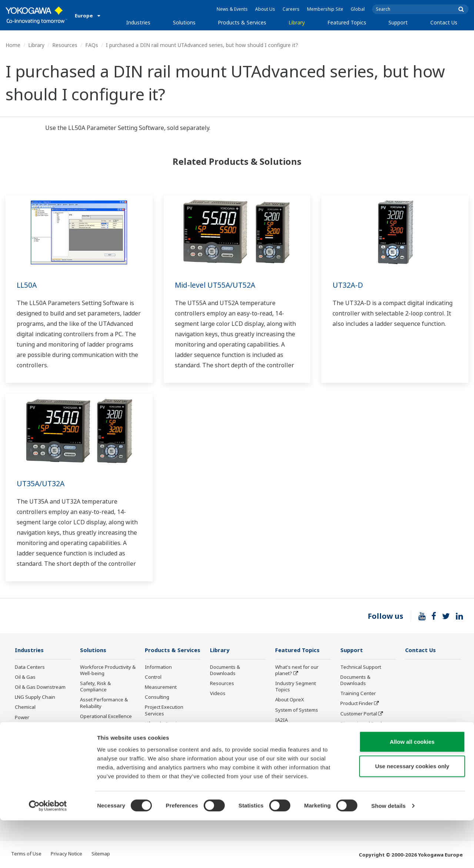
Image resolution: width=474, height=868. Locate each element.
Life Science (158, 745)
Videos (218, 694)
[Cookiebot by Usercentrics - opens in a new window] (48, 854)
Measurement (161, 698)
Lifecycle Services (165, 735)
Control (153, 688)
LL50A (27, 285)
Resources (65, 45)
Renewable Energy (36, 728)
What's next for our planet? (297, 670)
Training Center (358, 694)
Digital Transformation (301, 730)
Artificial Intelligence (298, 740)
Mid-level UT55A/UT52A (216, 285)
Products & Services (242, 22)
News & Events (232, 9)
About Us (265, 9)
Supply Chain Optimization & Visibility (106, 752)
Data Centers (30, 667)
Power (22, 717)
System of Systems (297, 710)
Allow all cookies (412, 789)
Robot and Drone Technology (294, 753)
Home (13, 45)
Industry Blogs (357, 734)
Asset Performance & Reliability (104, 703)
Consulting (157, 708)
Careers (291, 9)
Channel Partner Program (359, 747)
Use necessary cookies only (412, 814)
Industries (138, 22)
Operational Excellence (106, 717)
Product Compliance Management (363, 763)
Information (158, 678)
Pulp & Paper (29, 758)
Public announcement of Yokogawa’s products (172, 758)
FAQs (92, 45)
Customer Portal (359, 714)
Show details (389, 853)
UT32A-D (348, 285)
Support (398, 22)
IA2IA (281, 720)
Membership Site (325, 9)
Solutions (184, 22)
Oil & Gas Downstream (40, 687)
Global (358, 9)
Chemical (25, 707)
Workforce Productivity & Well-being (108, 670)
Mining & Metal (31, 738)
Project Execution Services (164, 721)
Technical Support (361, 667)
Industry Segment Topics (296, 687)
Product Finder (357, 704)
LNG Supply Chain (35, 697)
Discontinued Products (366, 724)
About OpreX (290, 700)
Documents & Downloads (225, 670)
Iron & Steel (28, 768)
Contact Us (444, 22)
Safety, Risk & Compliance (95, 687)
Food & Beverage (34, 748)
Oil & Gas (25, 677)
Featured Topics (347, 22)
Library (297, 22)
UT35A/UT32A (41, 483)
